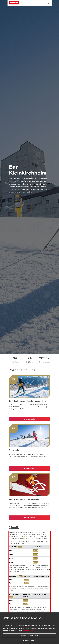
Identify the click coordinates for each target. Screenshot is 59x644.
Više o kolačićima (28, 631)
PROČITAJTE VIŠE (30, 420)
